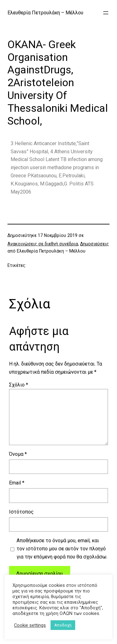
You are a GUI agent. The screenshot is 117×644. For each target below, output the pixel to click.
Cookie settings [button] (30, 625)
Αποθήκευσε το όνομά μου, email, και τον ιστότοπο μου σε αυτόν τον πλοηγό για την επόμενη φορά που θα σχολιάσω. (62, 549)
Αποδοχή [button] (63, 625)
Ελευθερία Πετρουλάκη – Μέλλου (45, 13)
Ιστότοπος (21, 512)
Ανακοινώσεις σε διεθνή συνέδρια (43, 244)
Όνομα (18, 454)
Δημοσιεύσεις (95, 244)
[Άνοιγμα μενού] (106, 13)
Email (17, 483)
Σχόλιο (19, 385)
